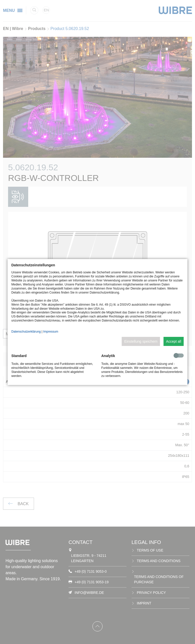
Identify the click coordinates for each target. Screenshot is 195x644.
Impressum (51, 332)
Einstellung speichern (141, 341)
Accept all (174, 341)
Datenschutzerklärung (26, 332)
